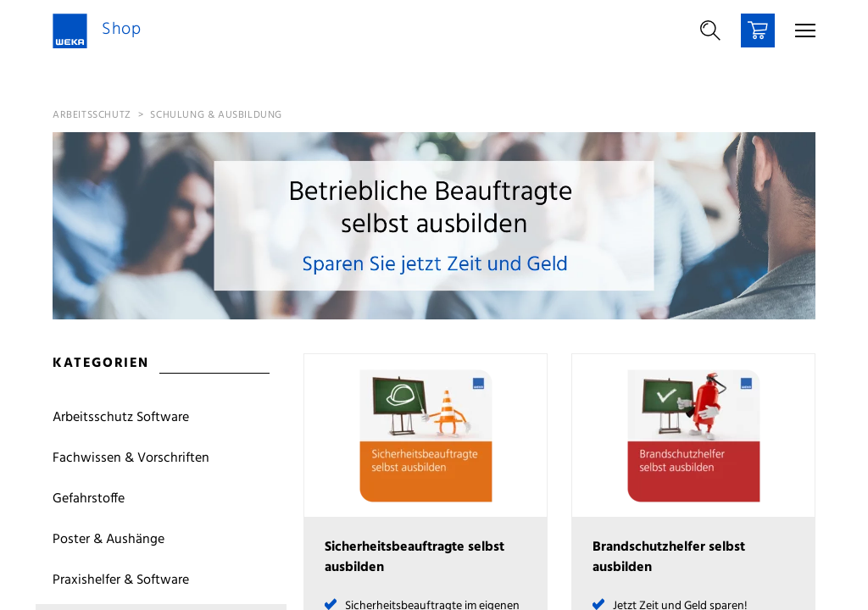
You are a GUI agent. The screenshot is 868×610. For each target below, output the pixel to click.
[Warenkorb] (758, 30)
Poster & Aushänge (108, 540)
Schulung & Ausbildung (216, 115)
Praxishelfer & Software (121, 580)
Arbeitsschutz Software (121, 418)
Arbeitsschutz (92, 115)
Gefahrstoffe (89, 499)
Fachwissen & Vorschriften (131, 458)
